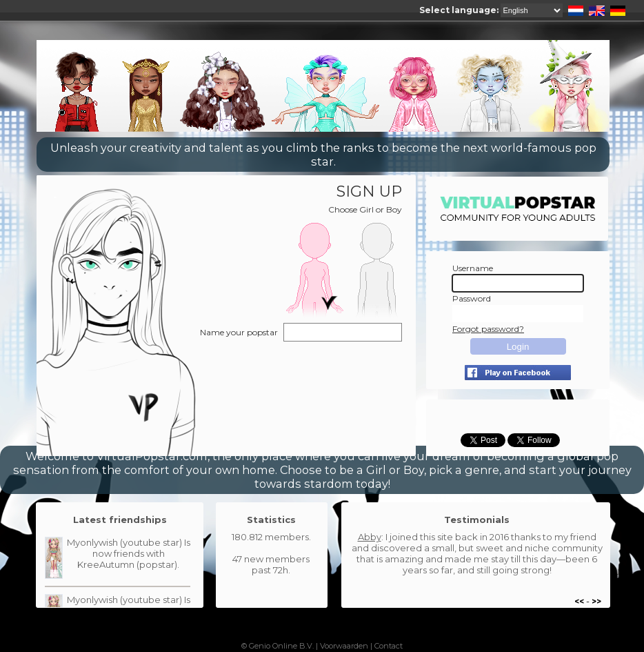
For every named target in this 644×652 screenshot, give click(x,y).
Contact (389, 646)
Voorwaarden (344, 646)
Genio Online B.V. (281, 646)
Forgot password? (488, 329)
